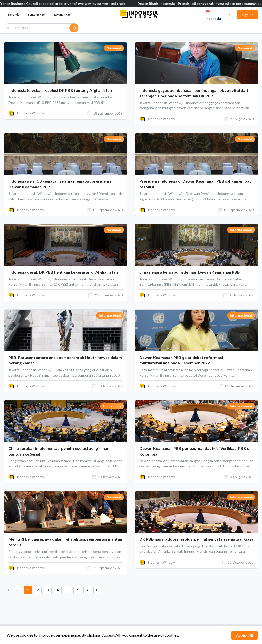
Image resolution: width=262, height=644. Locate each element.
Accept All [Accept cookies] (245, 635)
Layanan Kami (63, 15)
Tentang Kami (37, 15)
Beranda (14, 15)
